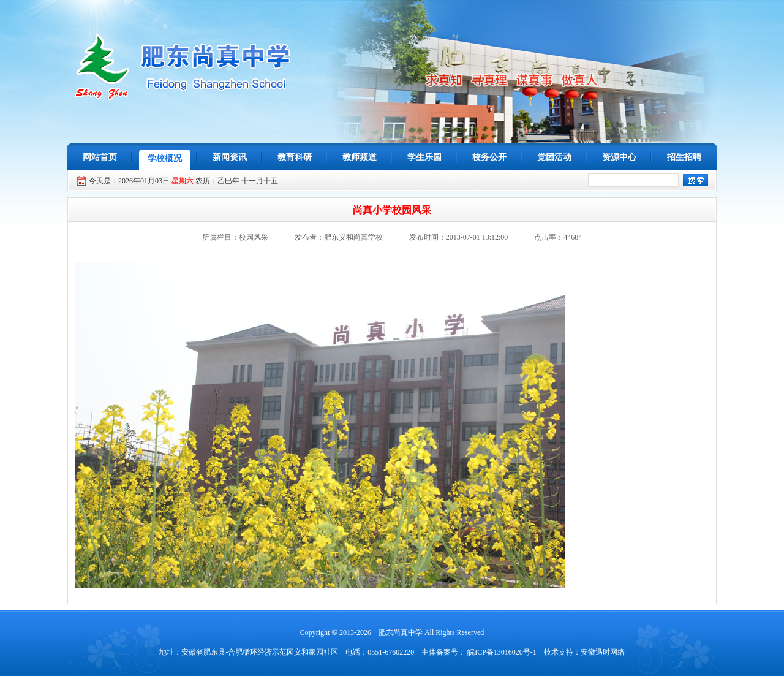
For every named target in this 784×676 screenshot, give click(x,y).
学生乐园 (424, 157)
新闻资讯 (230, 157)
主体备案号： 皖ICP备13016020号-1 (479, 652)
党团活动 (554, 157)
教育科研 (295, 157)
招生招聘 (684, 157)
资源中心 (619, 157)
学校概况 (165, 158)
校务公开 (489, 157)
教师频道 (360, 157)
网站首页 (100, 157)
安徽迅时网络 (603, 652)
